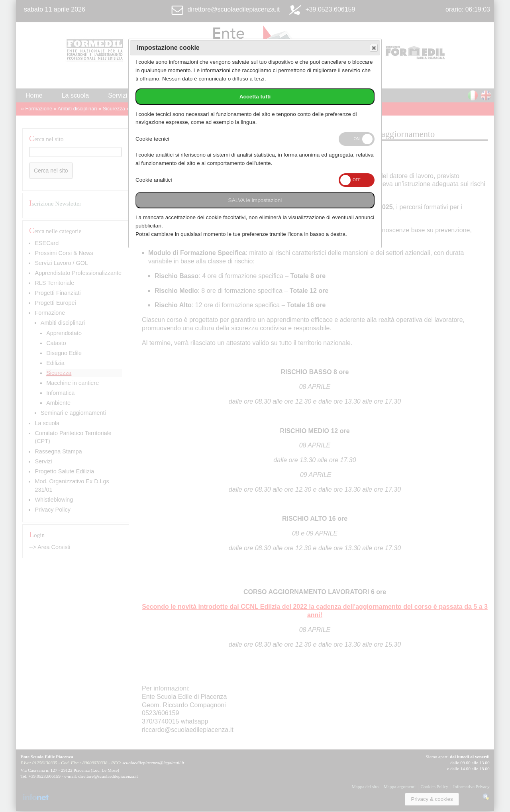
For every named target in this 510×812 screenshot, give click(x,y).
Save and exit (373, 48)
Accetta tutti (255, 97)
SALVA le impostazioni (255, 200)
